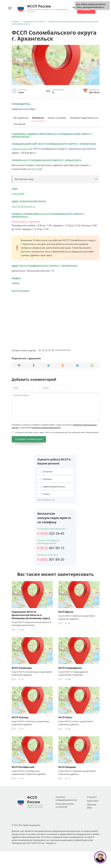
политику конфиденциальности (46, 428)
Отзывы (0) (20, 124)
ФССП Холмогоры (22, 668)
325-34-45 (51, 533)
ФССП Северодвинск (70, 668)
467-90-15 (51, 548)
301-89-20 (51, 559)
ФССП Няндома (67, 767)
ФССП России (39, 6)
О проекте (92, 796)
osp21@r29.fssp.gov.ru (24, 206)
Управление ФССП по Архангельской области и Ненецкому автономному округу (31, 615)
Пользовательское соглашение (65, 805)
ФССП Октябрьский (23, 767)
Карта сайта (93, 800)
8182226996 (18, 194)
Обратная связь (92, 806)
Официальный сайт (22, 149)
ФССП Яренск (66, 612)
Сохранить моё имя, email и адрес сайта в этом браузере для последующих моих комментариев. (57, 432)
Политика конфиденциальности (66, 798)
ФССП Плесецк (20, 717)
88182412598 (35, 169)
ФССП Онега (65, 717)
